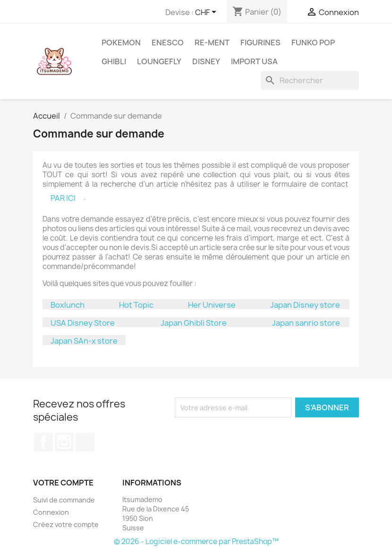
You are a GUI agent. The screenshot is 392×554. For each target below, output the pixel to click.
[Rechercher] (310, 80)
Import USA (254, 61)
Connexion (51, 512)
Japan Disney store (305, 305)
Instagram (64, 442)
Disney (206, 61)
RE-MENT (212, 43)
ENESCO (168, 43)
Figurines (260, 43)
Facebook (43, 442)
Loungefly (159, 61)
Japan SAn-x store (84, 341)
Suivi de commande (64, 500)
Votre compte (63, 483)
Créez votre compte (66, 524)
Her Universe (212, 305)
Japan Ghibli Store (194, 323)
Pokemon (121, 43)
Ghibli (114, 61)
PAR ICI (63, 198)
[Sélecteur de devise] (207, 13)
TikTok (85, 442)
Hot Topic (136, 305)
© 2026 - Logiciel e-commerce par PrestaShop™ (196, 541)
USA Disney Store (83, 323)
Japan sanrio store (306, 323)
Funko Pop (313, 43)
